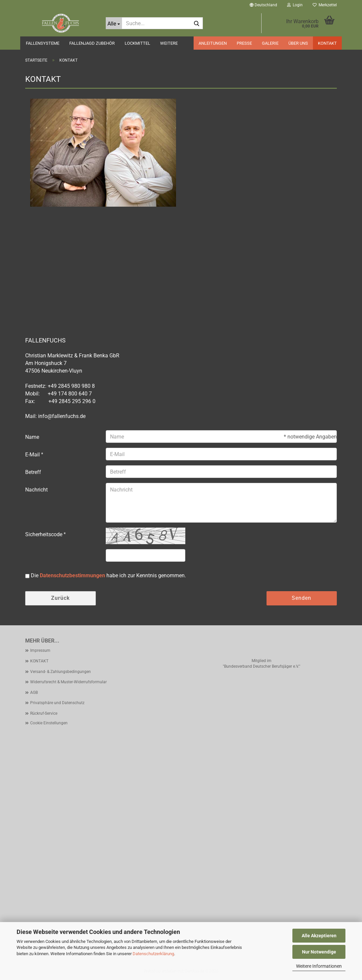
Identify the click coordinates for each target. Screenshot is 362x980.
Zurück (60, 598)
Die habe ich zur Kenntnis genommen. (108, 575)
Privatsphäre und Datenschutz (57, 703)
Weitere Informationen (319, 966)
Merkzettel (325, 5)
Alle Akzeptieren (319, 936)
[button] (263, 5)
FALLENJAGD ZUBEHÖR (92, 43)
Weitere (169, 43)
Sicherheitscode (44, 534)
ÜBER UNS (298, 43)
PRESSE (244, 43)
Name (32, 437)
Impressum (40, 650)
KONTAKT (327, 43)
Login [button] (295, 5)
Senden (302, 598)
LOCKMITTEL (137, 43)
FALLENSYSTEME (43, 43)
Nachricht (36, 490)
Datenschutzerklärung (153, 954)
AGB (34, 693)
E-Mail (33, 455)
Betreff (33, 472)
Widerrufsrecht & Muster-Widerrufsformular (68, 682)
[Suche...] (114, 23)
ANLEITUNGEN (213, 43)
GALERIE (270, 43)
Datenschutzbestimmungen (72, 575)
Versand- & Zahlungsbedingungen (60, 672)
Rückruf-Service (44, 713)
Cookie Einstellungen (49, 723)
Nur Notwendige (319, 952)
